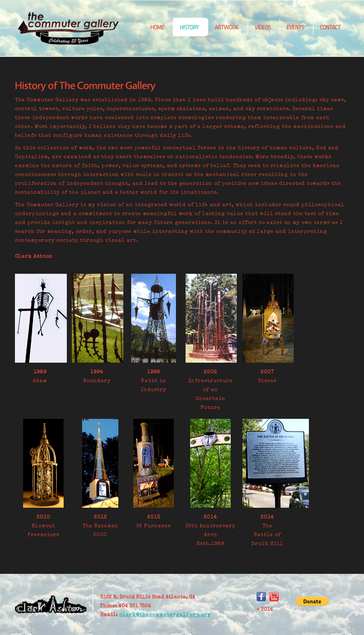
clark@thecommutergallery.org (165, 615)
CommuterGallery (69, 28)
